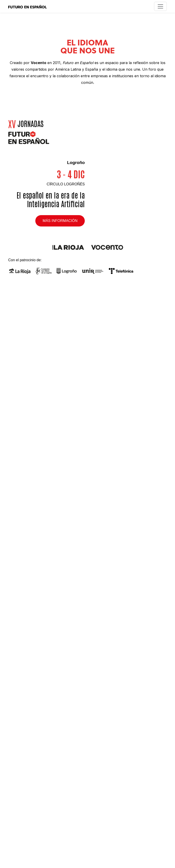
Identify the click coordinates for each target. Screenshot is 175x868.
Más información (60, 221)
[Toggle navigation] (160, 6)
